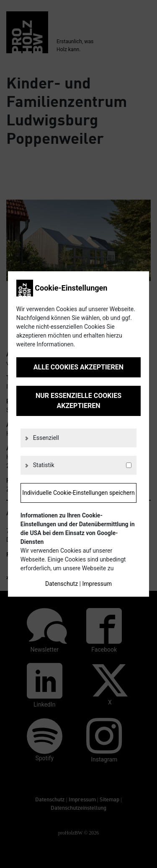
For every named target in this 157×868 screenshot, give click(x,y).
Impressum (97, 584)
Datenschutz (62, 584)
